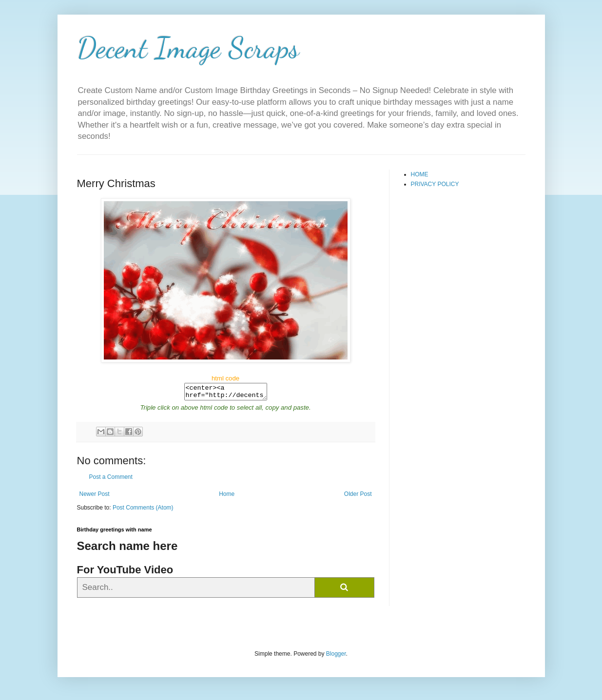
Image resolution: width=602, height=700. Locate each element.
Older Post (358, 497)
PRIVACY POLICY (435, 184)
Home (227, 497)
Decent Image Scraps (188, 48)
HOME (420, 174)
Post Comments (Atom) (143, 511)
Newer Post (95, 497)
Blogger (336, 657)
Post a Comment (111, 480)
